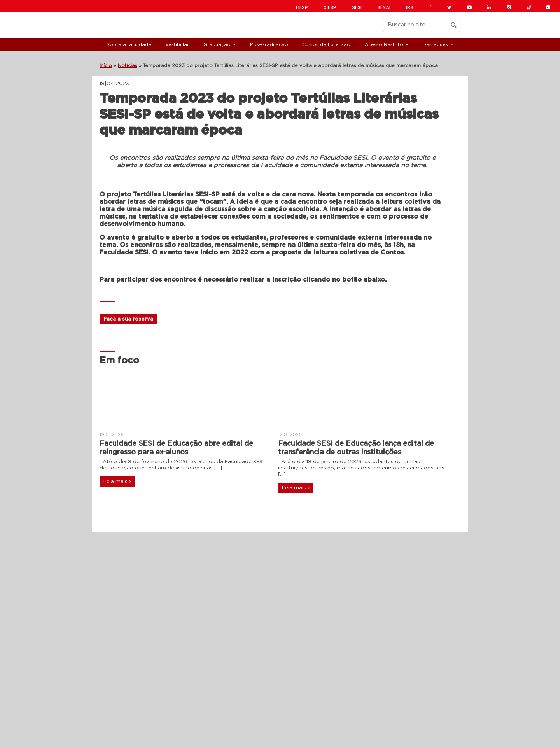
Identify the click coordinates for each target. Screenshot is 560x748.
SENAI (384, 7)
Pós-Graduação (269, 44)
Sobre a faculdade (129, 44)
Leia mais (117, 482)
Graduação (217, 44)
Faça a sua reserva (128, 319)
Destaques (435, 44)
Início (106, 65)
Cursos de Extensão (326, 44)
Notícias (128, 65)
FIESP (302, 7)
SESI (357, 7)
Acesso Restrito (384, 44)
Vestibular (177, 44)
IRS (410, 7)
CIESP (330, 7)
